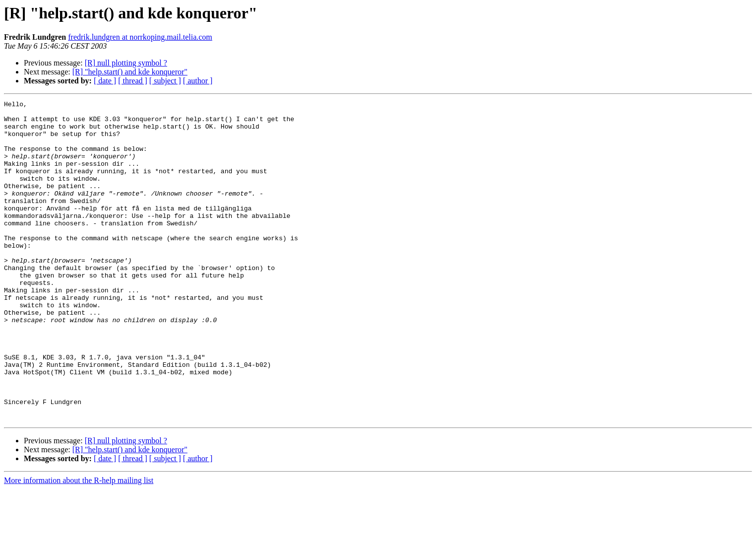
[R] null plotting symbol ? (126, 63)
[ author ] (198, 81)
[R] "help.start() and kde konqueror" (130, 72)
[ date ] (105, 81)
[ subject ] (165, 81)
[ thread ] (133, 81)
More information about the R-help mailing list (79, 544)
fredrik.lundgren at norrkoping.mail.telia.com (140, 37)
